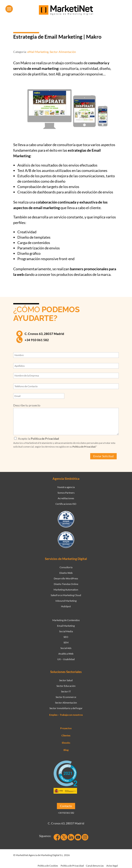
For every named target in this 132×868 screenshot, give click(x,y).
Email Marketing (66, 626)
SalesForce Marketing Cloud (66, 595)
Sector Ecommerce (66, 697)
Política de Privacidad (45, 439)
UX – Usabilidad (66, 659)
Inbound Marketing (66, 601)
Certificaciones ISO (66, 504)
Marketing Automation (66, 590)
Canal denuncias (95, 866)
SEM (66, 642)
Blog (66, 750)
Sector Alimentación (63, 52)
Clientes (66, 735)
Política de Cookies (48, 866)
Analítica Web (66, 654)
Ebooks (66, 743)
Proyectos (66, 728)
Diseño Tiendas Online (66, 584)
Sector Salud (66, 680)
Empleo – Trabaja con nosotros (66, 715)
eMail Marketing (38, 52)
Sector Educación (66, 686)
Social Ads (66, 648)
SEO (66, 637)
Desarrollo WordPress (66, 578)
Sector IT (66, 691)
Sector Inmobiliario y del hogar (66, 708)
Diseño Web (66, 573)
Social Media (66, 631)
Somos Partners (66, 493)
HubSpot (66, 606)
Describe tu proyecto (27, 405)
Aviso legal (112, 866)
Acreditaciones (66, 498)
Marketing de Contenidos (66, 620)
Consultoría (66, 567)
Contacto (66, 806)
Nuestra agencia (66, 487)
